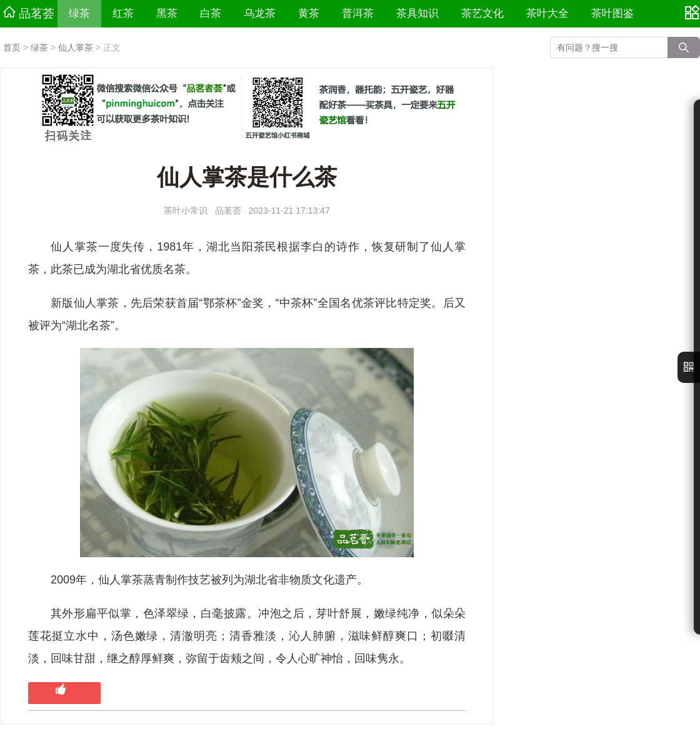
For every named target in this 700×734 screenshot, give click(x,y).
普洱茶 (358, 13)
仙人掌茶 (76, 47)
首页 (12, 47)
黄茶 (309, 13)
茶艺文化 (482, 13)
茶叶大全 (547, 13)
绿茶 (79, 13)
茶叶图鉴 (612, 13)
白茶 (211, 13)
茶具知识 (417, 13)
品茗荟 (29, 13)
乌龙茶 (260, 13)
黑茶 (167, 13)
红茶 (123, 13)
